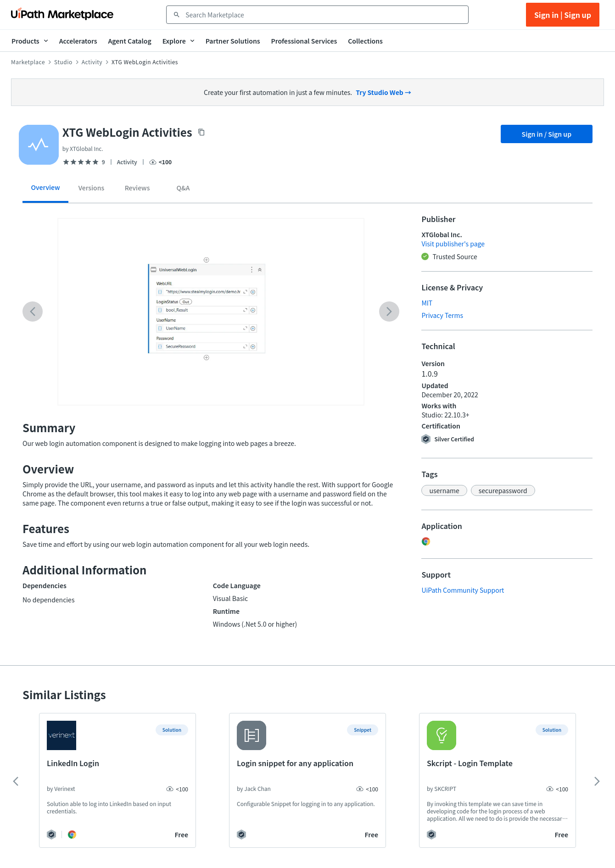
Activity (92, 62)
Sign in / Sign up (547, 134)
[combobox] (324, 15)
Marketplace (28, 62)
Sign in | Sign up (563, 15)
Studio (63, 62)
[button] (444, 490)
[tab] (45, 191)
